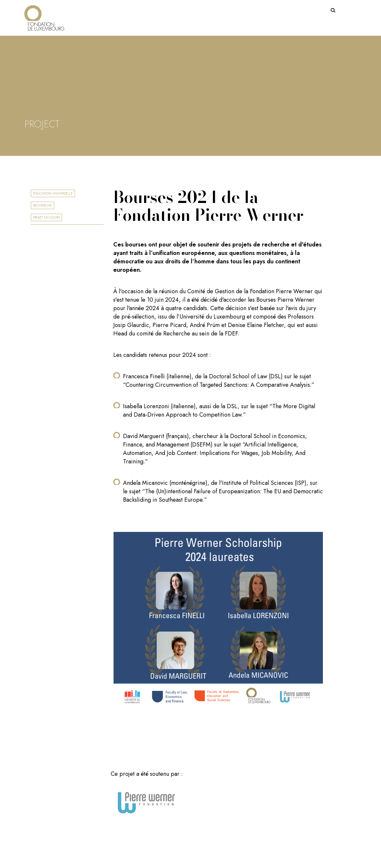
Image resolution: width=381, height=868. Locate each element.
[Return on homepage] (44, 15)
